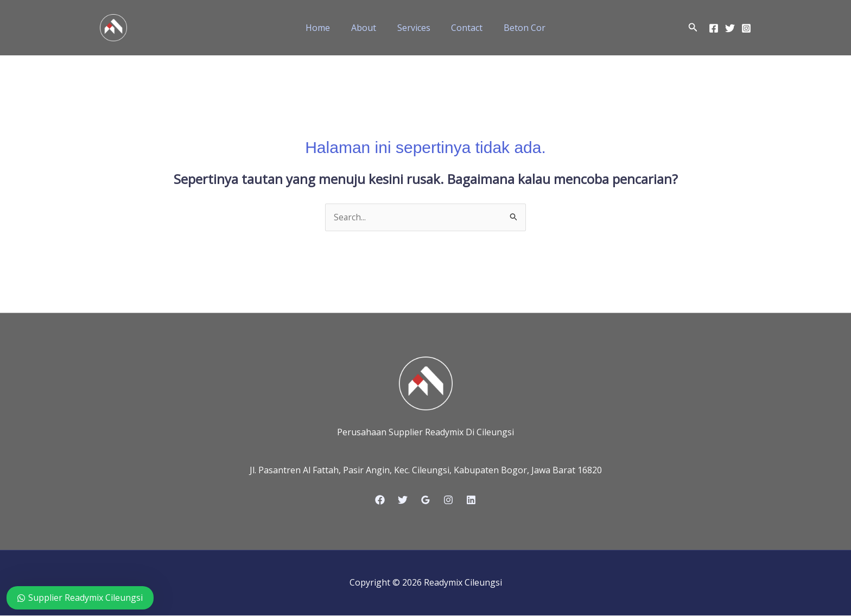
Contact (463, 28)
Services (414, 28)
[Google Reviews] (426, 500)
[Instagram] (746, 28)
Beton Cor (517, 28)
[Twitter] (730, 28)
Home (325, 28)
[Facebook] (714, 28)
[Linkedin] (471, 500)
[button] (693, 28)
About (367, 28)
